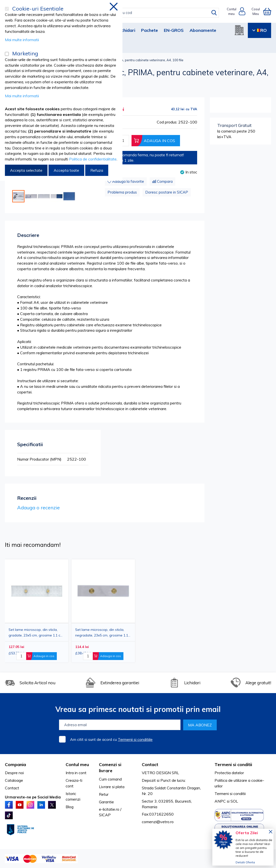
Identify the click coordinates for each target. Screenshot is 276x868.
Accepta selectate (26, 170)
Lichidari (126, 30)
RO (259, 30)
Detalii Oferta (245, 862)
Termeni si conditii (230, 794)
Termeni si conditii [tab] (233, 764)
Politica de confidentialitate (93, 159)
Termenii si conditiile (135, 739)
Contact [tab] (150, 764)
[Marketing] (7, 54)
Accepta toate (66, 170)
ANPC (220, 801)
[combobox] (143, 13)
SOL (234, 801)
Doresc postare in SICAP (167, 192)
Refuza (97, 170)
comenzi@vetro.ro (158, 822)
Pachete (150, 30)
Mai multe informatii (22, 40)
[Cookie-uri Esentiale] (7, 9)
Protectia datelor (229, 773)
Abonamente (203, 30)
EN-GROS (174, 30)
